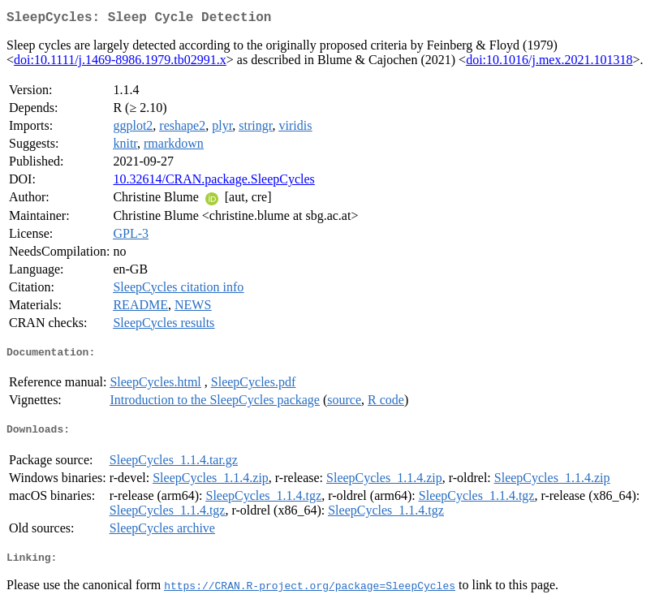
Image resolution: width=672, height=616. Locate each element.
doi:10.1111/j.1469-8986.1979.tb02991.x (120, 63)
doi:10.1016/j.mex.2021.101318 (549, 63)
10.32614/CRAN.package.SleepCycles (213, 182)
